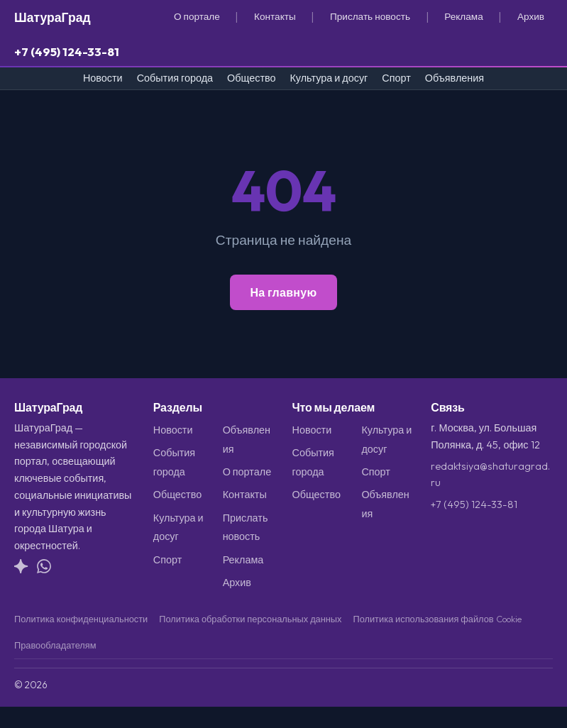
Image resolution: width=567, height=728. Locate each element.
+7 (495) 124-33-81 (67, 51)
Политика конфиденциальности (81, 619)
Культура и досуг (329, 78)
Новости (103, 78)
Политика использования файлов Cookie (437, 619)
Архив (531, 16)
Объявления (455, 78)
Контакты (275, 16)
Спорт (396, 78)
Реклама (464, 16)
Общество (251, 78)
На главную (283, 292)
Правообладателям (55, 645)
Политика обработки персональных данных (250, 619)
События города (175, 78)
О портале (197, 16)
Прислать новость (370, 16)
